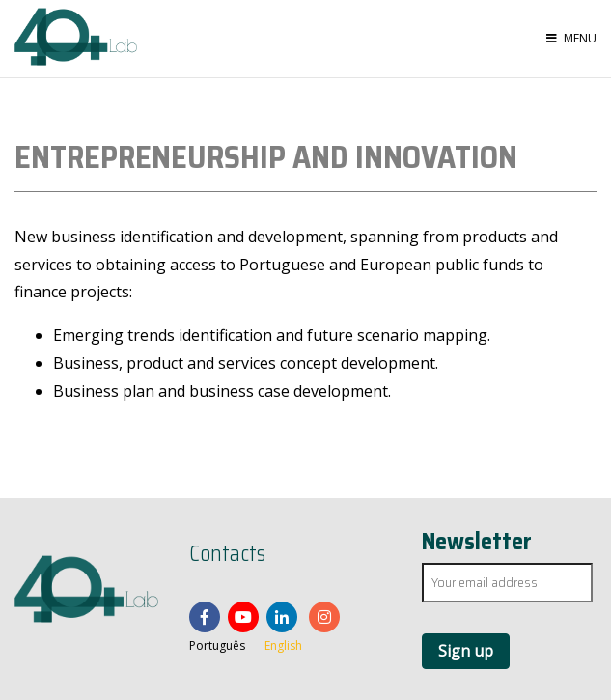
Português (217, 645)
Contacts (227, 554)
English (283, 645)
